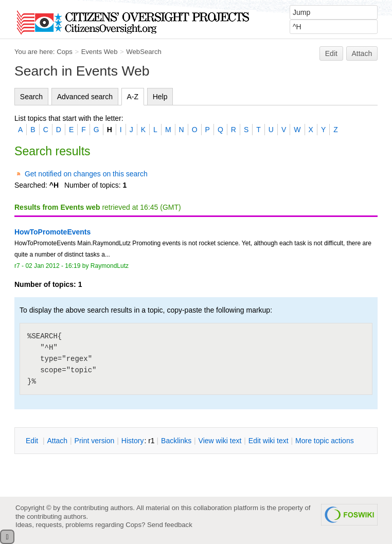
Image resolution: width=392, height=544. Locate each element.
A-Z (133, 97)
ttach (57, 441)
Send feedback (170, 525)
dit (33, 441)
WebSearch (144, 52)
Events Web (100, 52)
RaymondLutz (110, 266)
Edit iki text (269, 441)
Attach (362, 53)
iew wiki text (220, 441)
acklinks (176, 441)
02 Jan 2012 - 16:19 (53, 266)
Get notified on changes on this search (86, 174)
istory (133, 441)
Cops (65, 52)
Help (160, 97)
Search (31, 97)
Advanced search (85, 97)
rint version (95, 441)
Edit (331, 53)
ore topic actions (325, 441)
